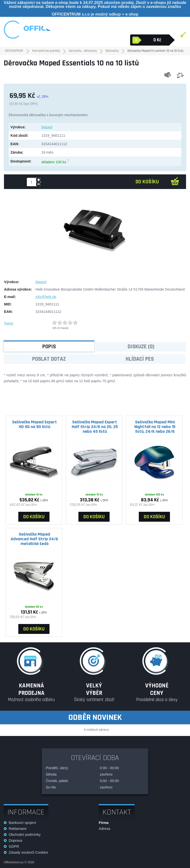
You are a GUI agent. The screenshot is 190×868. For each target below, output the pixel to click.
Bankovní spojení (22, 823)
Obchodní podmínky (25, 835)
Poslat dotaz (49, 359)
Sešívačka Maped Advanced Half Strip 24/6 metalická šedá (34, 539)
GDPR (14, 846)
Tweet (8, 323)
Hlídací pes (140, 359)
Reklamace (18, 829)
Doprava (15, 841)
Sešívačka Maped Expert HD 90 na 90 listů (35, 424)
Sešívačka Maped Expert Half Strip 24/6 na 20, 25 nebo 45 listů (95, 427)
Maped (47, 127)
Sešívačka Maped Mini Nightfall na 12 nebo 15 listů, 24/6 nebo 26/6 (155, 427)
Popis (49, 347)
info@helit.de (46, 297)
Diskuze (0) (141, 347)
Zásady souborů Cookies (28, 852)
